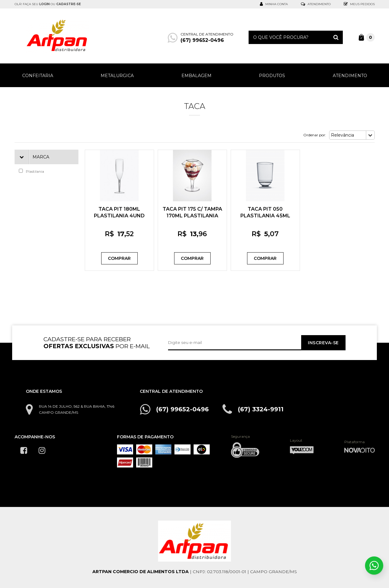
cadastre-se (69, 4)
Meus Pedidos (359, 4)
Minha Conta (274, 4)
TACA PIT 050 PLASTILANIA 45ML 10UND (265, 216)
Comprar (119, 258)
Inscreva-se (323, 343)
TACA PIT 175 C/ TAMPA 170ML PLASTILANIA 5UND (192, 216)
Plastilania (31, 171)
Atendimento (316, 4)
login (44, 4)
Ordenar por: (315, 135)
